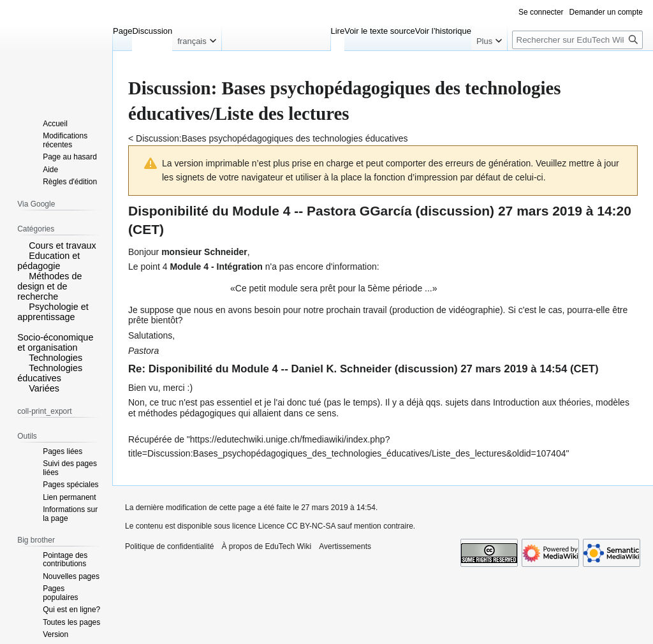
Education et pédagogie (48, 261)
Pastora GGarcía (359, 211)
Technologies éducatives (50, 373)
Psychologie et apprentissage (53, 312)
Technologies (55, 358)
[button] (22, 245)
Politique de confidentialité (169, 546)
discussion (455, 211)
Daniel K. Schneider (341, 369)
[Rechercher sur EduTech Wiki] (577, 40)
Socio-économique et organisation (55, 342)
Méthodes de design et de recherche (49, 286)
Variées (44, 388)
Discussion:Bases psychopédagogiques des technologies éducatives (272, 138)
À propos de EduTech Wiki (266, 546)
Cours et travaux (62, 245)
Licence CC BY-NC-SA (297, 526)
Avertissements (345, 546)
